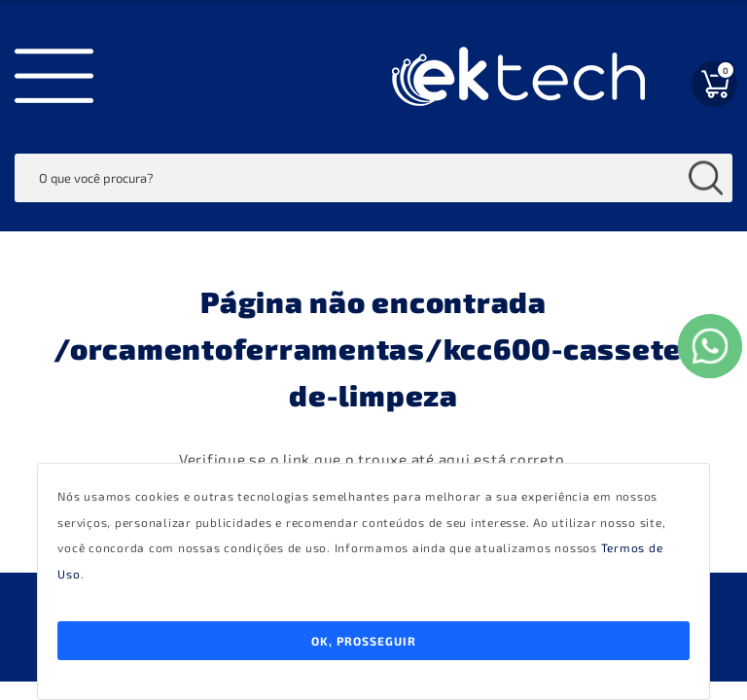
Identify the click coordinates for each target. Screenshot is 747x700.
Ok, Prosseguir (364, 641)
